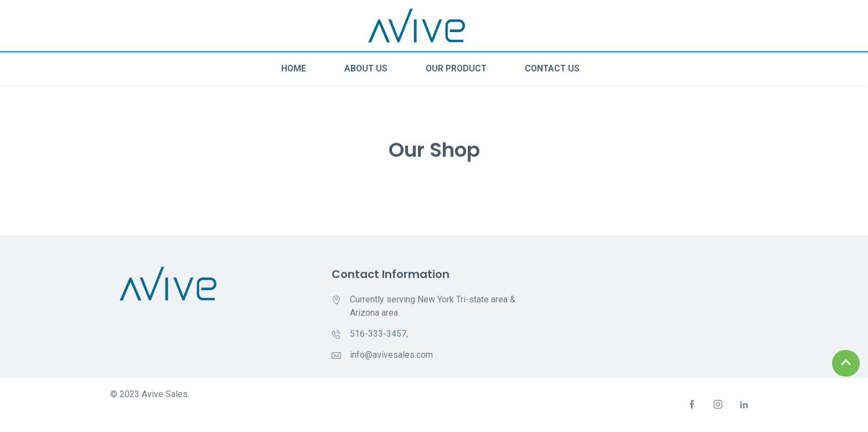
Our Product (456, 68)
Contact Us (552, 68)
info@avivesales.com (391, 355)
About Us (366, 68)
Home (294, 68)
